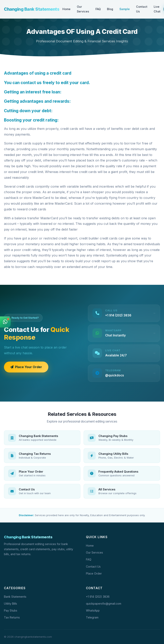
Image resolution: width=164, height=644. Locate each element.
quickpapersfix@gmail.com (104, 604)
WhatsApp (93, 610)
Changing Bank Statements (32, 9)
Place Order (94, 573)
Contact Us (142, 9)
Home (66, 9)
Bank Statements (15, 597)
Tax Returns (12, 617)
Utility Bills (10, 604)
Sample (125, 9)
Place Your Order (26, 367)
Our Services (83, 9)
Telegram (92, 617)
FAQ (98, 9)
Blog (110, 9)
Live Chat (157, 9)
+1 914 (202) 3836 (98, 597)
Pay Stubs (11, 610)
